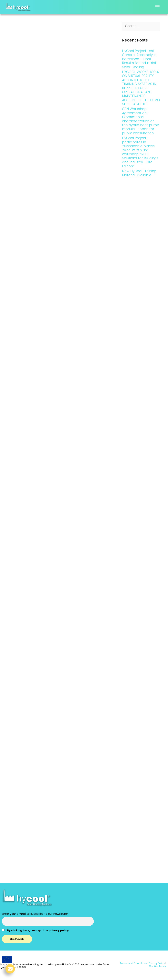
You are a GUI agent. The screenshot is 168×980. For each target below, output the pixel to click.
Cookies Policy (157, 966)
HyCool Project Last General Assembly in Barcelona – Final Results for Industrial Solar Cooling (139, 59)
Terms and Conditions (133, 963)
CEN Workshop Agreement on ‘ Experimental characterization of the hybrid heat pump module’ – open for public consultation (141, 121)
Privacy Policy (157, 963)
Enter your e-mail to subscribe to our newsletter (35, 914)
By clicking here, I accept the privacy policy (38, 930)
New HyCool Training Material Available (139, 173)
